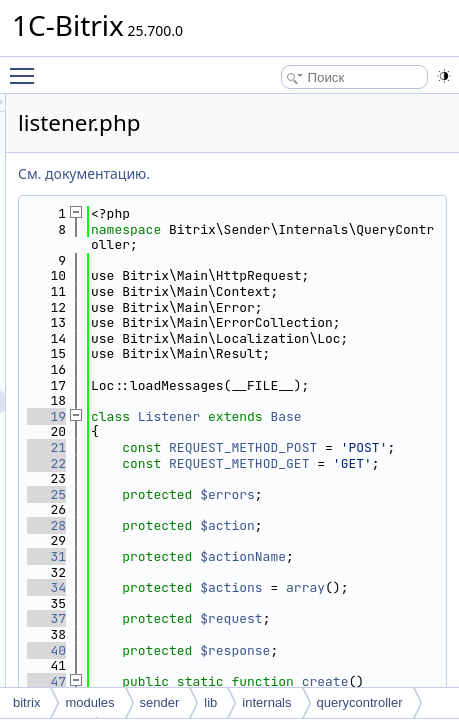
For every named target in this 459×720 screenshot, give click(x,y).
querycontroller (360, 702)
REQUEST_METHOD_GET (358, 642)
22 (243, 634)
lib (210, 702)
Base (342, 556)
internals (266, 702)
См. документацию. (281, 173)
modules (89, 702)
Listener (366, 540)
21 (243, 587)
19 (243, 540)
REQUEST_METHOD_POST (358, 595)
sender (160, 702)
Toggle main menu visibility (27, 67)
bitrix (26, 702)
